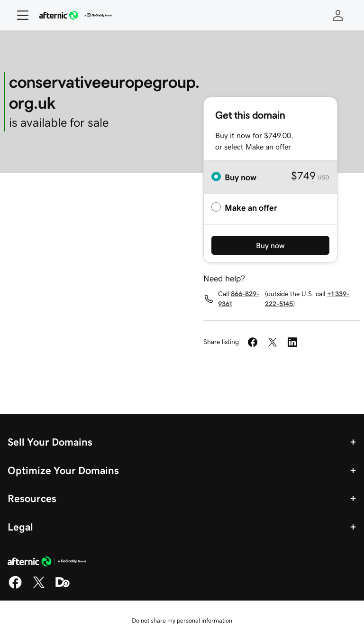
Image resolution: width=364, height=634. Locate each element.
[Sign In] (338, 15)
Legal (20, 527)
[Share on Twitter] (273, 342)
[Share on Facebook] (253, 342)
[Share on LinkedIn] (292, 342)
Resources (32, 498)
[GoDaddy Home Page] (47, 563)
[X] (39, 587)
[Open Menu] (19, 15)
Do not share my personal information (182, 620)
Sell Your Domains (50, 442)
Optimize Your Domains (63, 470)
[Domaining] (63, 587)
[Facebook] (15, 587)
